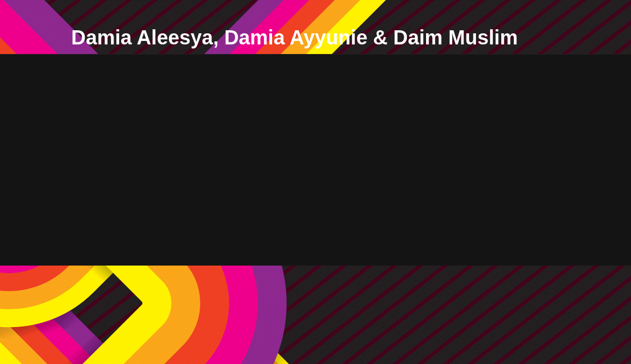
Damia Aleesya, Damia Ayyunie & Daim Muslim (295, 37)
